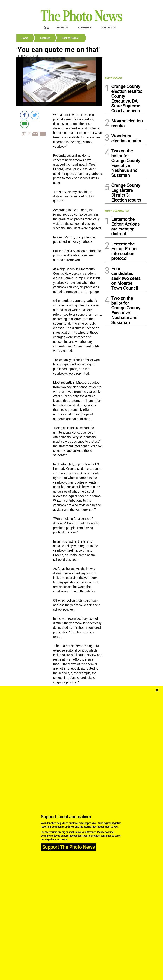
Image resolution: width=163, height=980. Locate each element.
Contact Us (108, 27)
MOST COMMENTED (117, 211)
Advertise (84, 27)
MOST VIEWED (113, 78)
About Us (62, 27)
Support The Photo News (68, 847)
